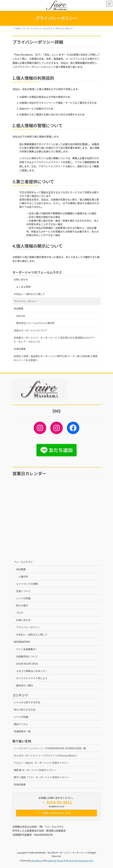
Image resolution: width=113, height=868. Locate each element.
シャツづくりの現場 (27, 584)
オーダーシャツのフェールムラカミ (37, 272)
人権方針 (23, 576)
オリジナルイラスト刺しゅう (32, 678)
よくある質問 (23, 287)
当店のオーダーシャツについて (30, 330)
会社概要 (18, 308)
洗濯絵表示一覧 (22, 731)
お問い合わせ (21, 279)
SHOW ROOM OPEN (27, 664)
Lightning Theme (55, 860)
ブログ (20, 613)
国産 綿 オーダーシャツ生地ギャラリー (35, 770)
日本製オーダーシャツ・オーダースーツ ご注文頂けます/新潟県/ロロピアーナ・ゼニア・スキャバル (55, 340)
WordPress (37, 860)
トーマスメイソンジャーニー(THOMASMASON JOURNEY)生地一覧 (50, 748)
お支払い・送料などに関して (29, 294)
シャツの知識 (23, 598)
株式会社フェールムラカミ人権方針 (35, 323)
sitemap (21, 316)
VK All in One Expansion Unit (80, 860)
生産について (23, 591)
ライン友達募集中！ (27, 649)
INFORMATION (22, 642)
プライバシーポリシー (26, 301)
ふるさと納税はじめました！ (32, 671)
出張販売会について (27, 656)
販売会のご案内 (25, 685)
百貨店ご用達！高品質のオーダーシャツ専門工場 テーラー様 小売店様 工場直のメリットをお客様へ (56, 358)
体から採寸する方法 (25, 710)
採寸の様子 (22, 605)
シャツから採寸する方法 (27, 702)
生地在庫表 (20, 349)
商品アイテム (21, 724)
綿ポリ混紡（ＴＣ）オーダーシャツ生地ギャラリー (41, 777)
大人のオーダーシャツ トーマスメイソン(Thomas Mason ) (45, 755)
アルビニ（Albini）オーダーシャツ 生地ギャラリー (41, 763)
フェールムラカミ (23, 562)
